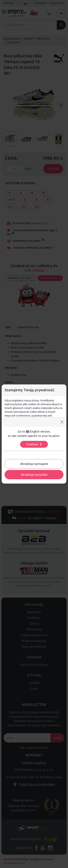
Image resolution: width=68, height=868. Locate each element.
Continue (34, 444)
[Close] (62, 422)
